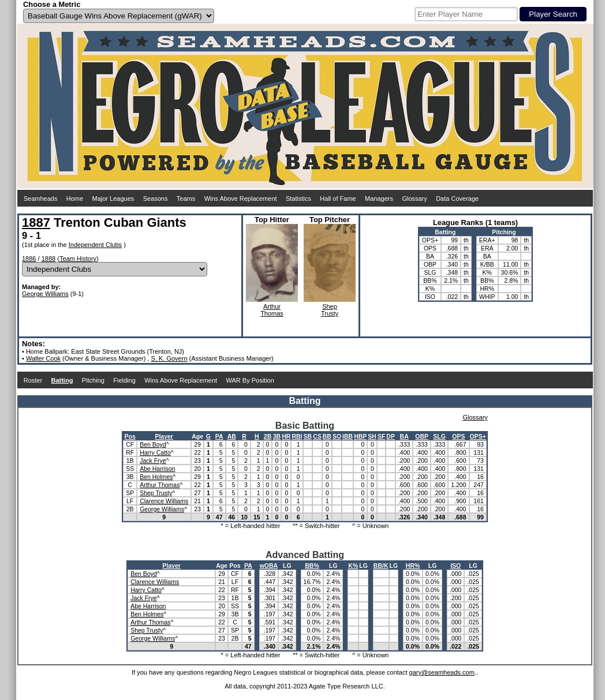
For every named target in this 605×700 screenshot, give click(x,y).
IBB (348, 436)
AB (232, 436)
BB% (312, 566)
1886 (29, 259)
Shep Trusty (156, 493)
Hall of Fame (338, 199)
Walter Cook (43, 358)
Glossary (414, 199)
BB (327, 436)
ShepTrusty (330, 310)
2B (268, 436)
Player (164, 436)
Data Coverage (457, 199)
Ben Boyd (153, 444)
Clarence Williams (164, 501)
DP (391, 436)
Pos (130, 436)
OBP (422, 436)
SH (372, 436)
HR (286, 436)
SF (381, 436)
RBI (297, 436)
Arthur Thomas (160, 485)
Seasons (156, 199)
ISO (455, 566)
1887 (36, 222)
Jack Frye (153, 461)
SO (337, 436)
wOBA (269, 566)
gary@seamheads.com (442, 672)
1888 (48, 259)
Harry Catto (155, 452)
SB (308, 436)
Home (75, 199)
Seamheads (41, 199)
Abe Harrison (157, 469)
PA (219, 436)
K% (353, 566)
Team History (78, 259)
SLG (439, 436)
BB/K (381, 566)
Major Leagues (113, 199)
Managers (379, 199)
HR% (413, 566)
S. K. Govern (169, 358)
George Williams (45, 294)
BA (404, 436)
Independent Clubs (95, 245)
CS (317, 436)
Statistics (298, 199)
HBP (360, 436)
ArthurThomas (272, 310)
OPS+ (478, 436)
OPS (458, 436)
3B (277, 436)
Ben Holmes (156, 477)
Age (197, 436)
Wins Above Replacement (241, 199)
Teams (186, 199)
